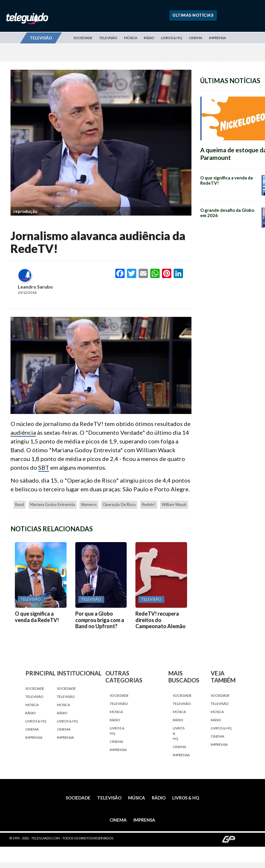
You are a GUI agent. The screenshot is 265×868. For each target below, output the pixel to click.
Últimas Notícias (193, 15)
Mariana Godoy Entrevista (53, 504)
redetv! (149, 504)
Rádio (149, 38)
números (89, 504)
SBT (44, 467)
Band (20, 504)
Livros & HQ (172, 38)
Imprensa (217, 38)
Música (131, 38)
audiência (23, 432)
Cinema (196, 38)
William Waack (174, 504)
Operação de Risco (119, 504)
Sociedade (83, 38)
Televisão (108, 38)
